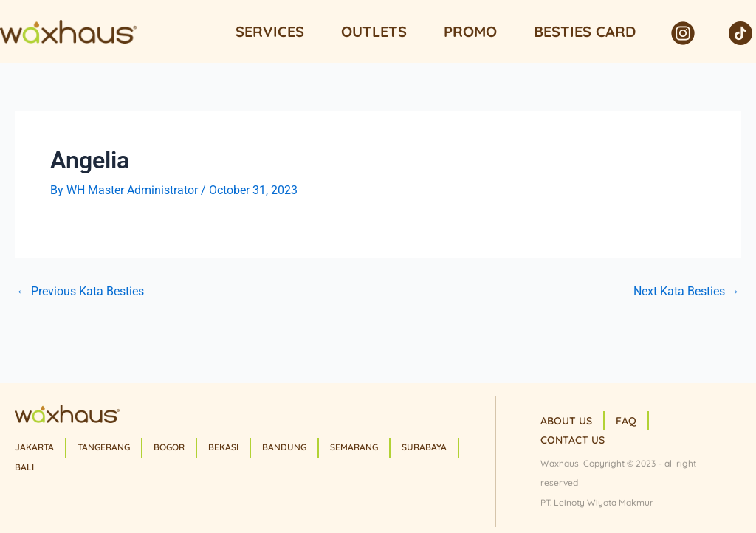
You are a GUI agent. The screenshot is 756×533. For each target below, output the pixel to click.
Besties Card (585, 31)
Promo (470, 31)
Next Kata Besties (687, 292)
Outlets (374, 31)
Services (270, 31)
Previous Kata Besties (80, 292)
